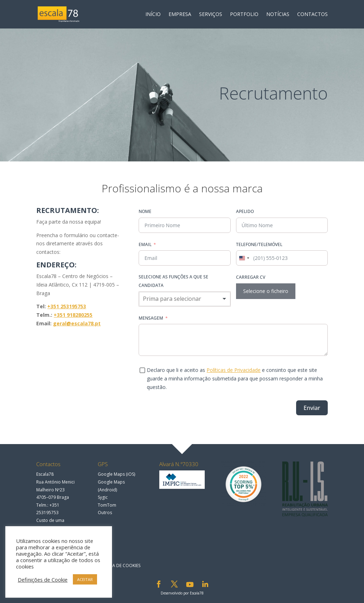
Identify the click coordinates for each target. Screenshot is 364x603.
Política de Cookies (119, 565)
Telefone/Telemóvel (259, 244)
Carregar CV (251, 277)
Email (145, 244)
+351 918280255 (73, 315)
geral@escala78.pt (77, 323)
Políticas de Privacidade (234, 370)
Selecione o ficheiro (266, 291)
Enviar (312, 408)
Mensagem (151, 318)
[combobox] (244, 258)
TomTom (107, 505)
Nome (145, 211)
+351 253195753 (67, 306)
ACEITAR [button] (85, 579)
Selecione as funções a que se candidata (173, 281)
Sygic (103, 497)
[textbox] (178, 299)
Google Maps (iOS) (116, 474)
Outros (105, 513)
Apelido (245, 211)
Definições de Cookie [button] (43, 580)
